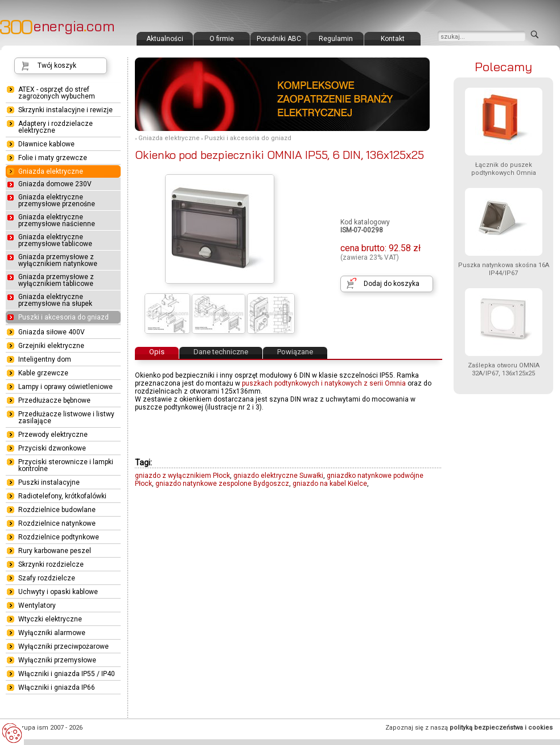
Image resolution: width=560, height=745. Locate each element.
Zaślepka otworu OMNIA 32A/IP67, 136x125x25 (504, 369)
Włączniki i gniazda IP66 (57, 687)
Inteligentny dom (45, 359)
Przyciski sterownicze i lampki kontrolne (66, 465)
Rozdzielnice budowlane (57, 510)
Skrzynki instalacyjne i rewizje (65, 110)
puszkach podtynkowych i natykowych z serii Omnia (324, 383)
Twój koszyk (57, 66)
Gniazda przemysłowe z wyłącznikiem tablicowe (56, 280)
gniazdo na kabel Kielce (330, 484)
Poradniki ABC (279, 39)
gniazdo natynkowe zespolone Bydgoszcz (222, 484)
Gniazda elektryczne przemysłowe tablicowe (55, 240)
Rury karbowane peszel (55, 551)
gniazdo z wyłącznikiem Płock (182, 476)
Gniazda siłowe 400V (52, 332)
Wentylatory (37, 605)
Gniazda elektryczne (169, 138)
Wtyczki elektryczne (50, 619)
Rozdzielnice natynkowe (57, 523)
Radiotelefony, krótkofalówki (62, 496)
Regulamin (336, 39)
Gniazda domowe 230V (55, 184)
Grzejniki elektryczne (51, 346)
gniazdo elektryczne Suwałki (278, 476)
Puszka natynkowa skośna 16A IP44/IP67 (504, 269)
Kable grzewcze (43, 373)
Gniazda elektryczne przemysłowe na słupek (55, 300)
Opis (157, 352)
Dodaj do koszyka (392, 284)
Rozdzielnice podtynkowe (59, 537)
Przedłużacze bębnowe (54, 400)
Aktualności (165, 39)
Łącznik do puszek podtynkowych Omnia (504, 169)
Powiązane (295, 352)
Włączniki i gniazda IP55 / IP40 (67, 674)
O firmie (222, 39)
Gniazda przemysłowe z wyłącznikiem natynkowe (58, 260)
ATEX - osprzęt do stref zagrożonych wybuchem (57, 93)
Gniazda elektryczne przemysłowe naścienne (57, 220)
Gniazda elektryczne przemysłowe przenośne (57, 200)
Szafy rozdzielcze (47, 578)
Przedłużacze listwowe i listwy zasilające (66, 417)
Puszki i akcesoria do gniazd (248, 138)
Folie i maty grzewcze (53, 158)
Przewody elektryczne (53, 435)
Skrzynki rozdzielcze (51, 564)
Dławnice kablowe (46, 144)
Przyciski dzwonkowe (52, 448)
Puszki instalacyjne (49, 482)
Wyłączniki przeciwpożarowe (63, 646)
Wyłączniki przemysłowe (57, 660)
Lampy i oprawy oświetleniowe (65, 387)
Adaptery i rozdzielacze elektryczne (55, 127)
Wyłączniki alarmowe (52, 633)
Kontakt (393, 39)
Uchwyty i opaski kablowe (58, 592)
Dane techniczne (221, 352)
